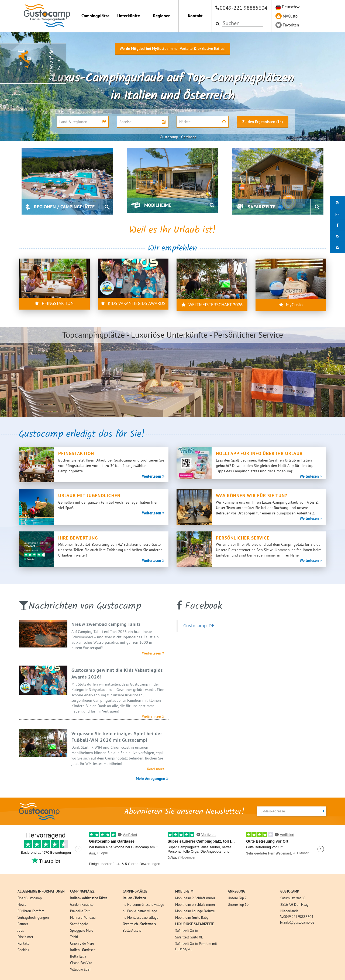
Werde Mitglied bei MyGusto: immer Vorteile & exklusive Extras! (172, 49)
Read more (156, 769)
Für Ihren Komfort (31, 911)
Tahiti (74, 937)
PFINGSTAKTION (54, 303)
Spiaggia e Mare (82, 930)
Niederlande (289, 911)
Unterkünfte (129, 16)
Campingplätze (95, 16)
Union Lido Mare (82, 943)
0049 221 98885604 (298, 917)
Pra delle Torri (80, 911)
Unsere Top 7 (237, 898)
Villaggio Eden (81, 969)
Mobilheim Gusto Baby (192, 917)
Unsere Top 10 (238, 904)
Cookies (23, 950)
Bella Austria (132, 930)
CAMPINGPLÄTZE (82, 891)
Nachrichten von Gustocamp (85, 606)
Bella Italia (78, 956)
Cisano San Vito (81, 963)
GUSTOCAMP (290, 891)
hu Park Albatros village (140, 911)
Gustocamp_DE (199, 626)
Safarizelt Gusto (187, 931)
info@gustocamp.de (299, 922)
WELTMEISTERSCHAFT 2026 (212, 305)
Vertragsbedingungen (33, 917)
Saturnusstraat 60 (293, 898)
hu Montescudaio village (141, 917)
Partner (23, 924)
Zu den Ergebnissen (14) (263, 122)
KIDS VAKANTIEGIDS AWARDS (133, 303)
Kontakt (195, 16)
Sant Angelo (79, 924)
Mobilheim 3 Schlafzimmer (195, 904)
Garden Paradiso (82, 904)
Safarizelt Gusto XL (189, 937)
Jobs (21, 930)
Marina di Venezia (83, 917)
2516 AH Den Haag (294, 904)
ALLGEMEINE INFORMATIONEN (41, 891)
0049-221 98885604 (244, 8)
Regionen (162, 16)
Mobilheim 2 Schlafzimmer (195, 898)
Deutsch (289, 7)
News (22, 904)
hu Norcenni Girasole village (143, 904)
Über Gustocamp (30, 898)
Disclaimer (25, 937)
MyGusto (290, 16)
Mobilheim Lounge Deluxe (195, 911)
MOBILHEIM (184, 891)
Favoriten (291, 25)
